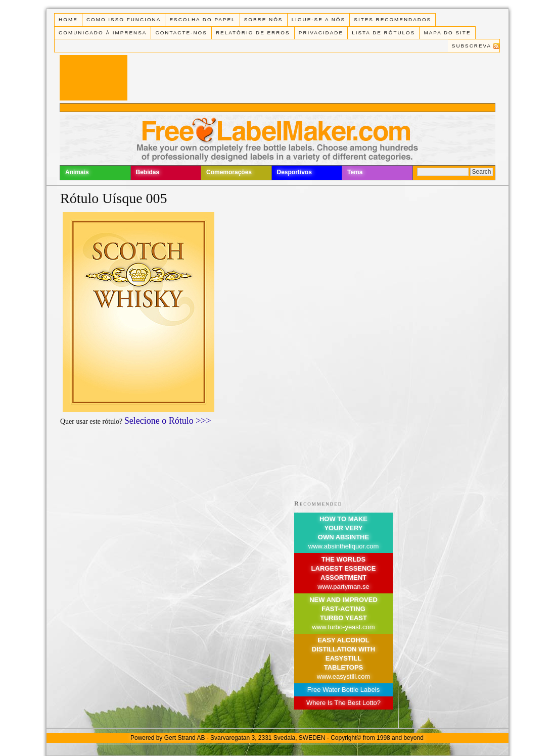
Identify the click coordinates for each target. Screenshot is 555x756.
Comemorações (229, 172)
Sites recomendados (392, 19)
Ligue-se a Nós (318, 19)
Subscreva (472, 46)
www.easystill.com (343, 676)
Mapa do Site (448, 33)
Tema (355, 172)
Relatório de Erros (253, 33)
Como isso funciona (124, 19)
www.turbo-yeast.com (343, 627)
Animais (77, 172)
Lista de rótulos (383, 33)
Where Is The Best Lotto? (343, 703)
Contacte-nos (181, 33)
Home (68, 19)
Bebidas (148, 172)
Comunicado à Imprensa (103, 33)
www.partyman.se (343, 587)
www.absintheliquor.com (343, 546)
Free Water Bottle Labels (343, 690)
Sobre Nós (264, 19)
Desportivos (294, 172)
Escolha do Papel (202, 19)
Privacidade (321, 33)
